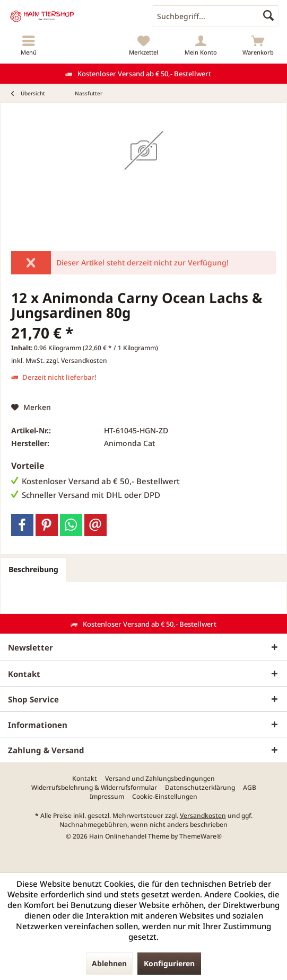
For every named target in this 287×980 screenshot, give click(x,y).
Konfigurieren (169, 963)
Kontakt (85, 779)
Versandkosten (203, 816)
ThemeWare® (201, 836)
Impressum (107, 797)
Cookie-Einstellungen (165, 797)
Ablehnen (109, 963)
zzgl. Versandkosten (77, 360)
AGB (250, 788)
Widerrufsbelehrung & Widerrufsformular (94, 788)
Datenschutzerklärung (200, 788)
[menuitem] (29, 45)
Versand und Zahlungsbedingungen (160, 779)
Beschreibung (33, 569)
